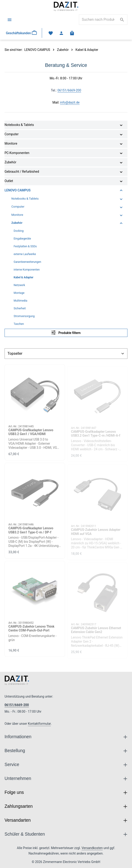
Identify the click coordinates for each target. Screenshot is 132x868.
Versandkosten (92, 848)
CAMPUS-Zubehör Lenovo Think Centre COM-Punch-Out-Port (31, 631)
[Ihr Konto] (61, 33)
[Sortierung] (66, 354)
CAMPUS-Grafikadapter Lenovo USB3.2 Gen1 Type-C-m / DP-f (31, 533)
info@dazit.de (70, 102)
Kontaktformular (40, 724)
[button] (121, 125)
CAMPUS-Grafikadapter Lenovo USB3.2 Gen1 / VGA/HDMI (31, 434)
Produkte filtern (66, 332)
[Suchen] (122, 20)
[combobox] (98, 20)
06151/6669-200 (69, 90)
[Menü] (9, 20)
